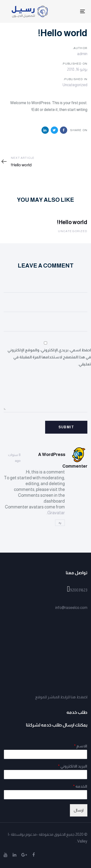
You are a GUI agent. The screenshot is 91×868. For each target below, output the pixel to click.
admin (82, 54)
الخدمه (80, 786)
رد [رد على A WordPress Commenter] (60, 523)
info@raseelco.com (71, 608)
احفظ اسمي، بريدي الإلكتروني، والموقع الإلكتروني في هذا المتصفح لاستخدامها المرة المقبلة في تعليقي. (49, 357)
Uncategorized (75, 85)
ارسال (79, 810)
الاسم (81, 746)
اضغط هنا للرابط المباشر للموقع (61, 697)
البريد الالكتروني (73, 766)
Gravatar (56, 513)
